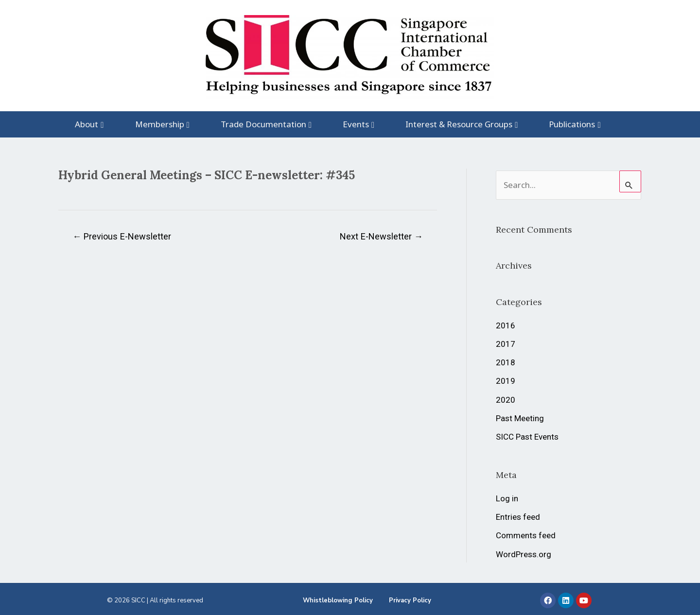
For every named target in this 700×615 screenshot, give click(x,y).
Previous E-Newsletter (122, 236)
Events (356, 124)
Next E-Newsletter (381, 236)
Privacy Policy (410, 600)
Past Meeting (520, 418)
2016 (506, 325)
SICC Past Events (527, 437)
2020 (506, 400)
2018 (506, 362)
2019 (506, 381)
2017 (506, 344)
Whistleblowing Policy (338, 600)
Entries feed (518, 517)
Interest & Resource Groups (459, 124)
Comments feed (526, 535)
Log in (507, 498)
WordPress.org (524, 554)
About (87, 124)
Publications (572, 124)
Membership (160, 124)
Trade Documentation (263, 124)
